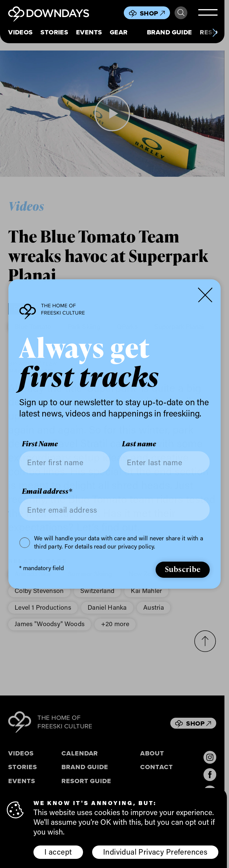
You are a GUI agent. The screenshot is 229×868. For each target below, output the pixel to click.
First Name (40, 444)
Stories (54, 32)
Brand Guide (170, 32)
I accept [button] (58, 852)
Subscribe (183, 569)
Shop (152, 13)
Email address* (47, 491)
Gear (119, 32)
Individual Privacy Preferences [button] (155, 852)
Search (181, 13)
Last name (139, 444)
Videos (21, 32)
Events (89, 32)
